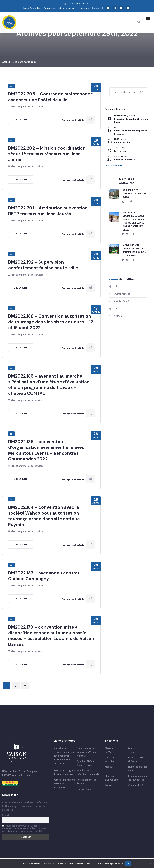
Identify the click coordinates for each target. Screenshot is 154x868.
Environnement (122, 294)
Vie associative (67, 8)
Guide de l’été (136, 785)
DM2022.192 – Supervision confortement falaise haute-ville (43, 265)
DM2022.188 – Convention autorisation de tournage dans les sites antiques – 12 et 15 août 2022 (51, 322)
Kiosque (96, 8)
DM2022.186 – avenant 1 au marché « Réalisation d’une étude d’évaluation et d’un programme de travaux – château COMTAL (49, 385)
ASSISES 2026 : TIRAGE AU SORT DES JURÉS (134, 194)
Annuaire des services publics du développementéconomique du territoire (64, 756)
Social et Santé (121, 301)
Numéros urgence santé (138, 769)
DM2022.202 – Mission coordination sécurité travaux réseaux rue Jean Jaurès (47, 154)
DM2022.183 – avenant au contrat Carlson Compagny (44, 576)
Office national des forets (87, 782)
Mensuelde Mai (109, 750)
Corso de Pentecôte (124, 160)
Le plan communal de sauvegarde (138, 778)
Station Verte (84, 789)
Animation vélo (122, 143)
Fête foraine (121, 151)
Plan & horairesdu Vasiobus (137, 759)
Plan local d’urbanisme (112, 778)
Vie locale (119, 316)
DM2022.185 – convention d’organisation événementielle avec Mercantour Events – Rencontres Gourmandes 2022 (46, 450)
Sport (117, 309)
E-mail (5, 815)
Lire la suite (21, 120)
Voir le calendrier (114, 166)
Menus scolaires (133, 750)
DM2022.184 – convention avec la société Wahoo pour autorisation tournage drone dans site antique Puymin (44, 516)
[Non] (150, 864)
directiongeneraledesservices (27, 107)
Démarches (50, 8)
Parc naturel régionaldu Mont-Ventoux (65, 772)
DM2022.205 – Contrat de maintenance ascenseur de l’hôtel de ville (50, 97)
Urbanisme (83, 8)
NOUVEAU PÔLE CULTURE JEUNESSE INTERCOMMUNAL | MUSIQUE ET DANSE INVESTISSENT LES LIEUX (133, 221)
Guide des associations (112, 759)
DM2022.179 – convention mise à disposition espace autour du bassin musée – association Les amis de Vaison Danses (51, 636)
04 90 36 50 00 (76, 4)
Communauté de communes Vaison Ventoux (87, 752)
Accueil (6, 62)
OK (128, 863)
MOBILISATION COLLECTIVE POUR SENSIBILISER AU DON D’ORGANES (134, 250)
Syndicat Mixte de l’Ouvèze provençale (88, 772)
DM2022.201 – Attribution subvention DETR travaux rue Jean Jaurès (48, 211)
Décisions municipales (25, 62)
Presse (109, 785)
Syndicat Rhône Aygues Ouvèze (85, 763)
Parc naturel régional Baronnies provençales (65, 783)
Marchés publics (32, 8)
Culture (117, 286)
